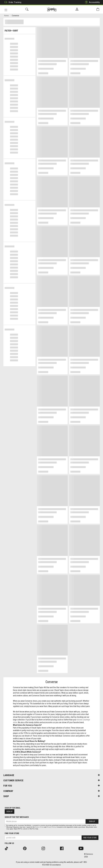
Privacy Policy (51, 827)
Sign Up (10, 811)
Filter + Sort (19, 30)
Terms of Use (39, 827)
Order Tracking (12, 2)
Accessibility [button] (92, 2)
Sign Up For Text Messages (17, 817)
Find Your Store (12, 833)
